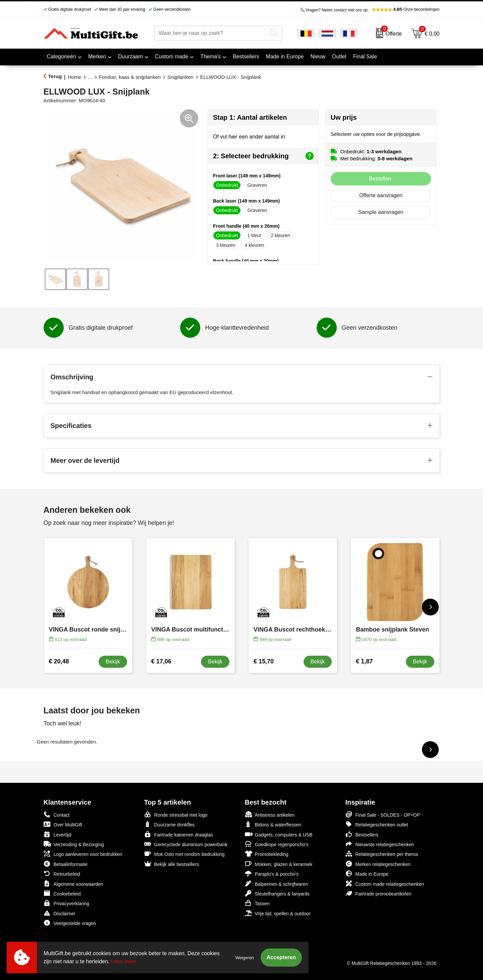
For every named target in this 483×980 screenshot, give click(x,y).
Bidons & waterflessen (273, 824)
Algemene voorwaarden (73, 884)
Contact (57, 815)
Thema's (210, 57)
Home (74, 77)
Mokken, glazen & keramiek (279, 864)
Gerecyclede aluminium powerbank (186, 844)
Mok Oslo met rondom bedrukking (184, 854)
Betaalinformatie (66, 864)
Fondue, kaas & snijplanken (130, 77)
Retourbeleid (62, 874)
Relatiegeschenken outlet (377, 824)
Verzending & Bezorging (74, 844)
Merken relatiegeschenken (378, 864)
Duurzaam (130, 57)
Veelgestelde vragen (70, 923)
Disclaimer (60, 913)
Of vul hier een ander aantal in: (250, 137)
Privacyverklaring (67, 903)
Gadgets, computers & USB (279, 834)
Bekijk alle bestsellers (172, 864)
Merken (97, 57)
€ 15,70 (264, 661)
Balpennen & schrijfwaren (277, 884)
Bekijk (113, 662)
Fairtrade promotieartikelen (379, 893)
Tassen (257, 903)
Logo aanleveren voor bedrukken (83, 854)
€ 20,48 (59, 661)
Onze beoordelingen (406, 9)
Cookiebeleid (62, 893)
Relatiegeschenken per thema (382, 854)
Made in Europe (367, 874)
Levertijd (58, 834)
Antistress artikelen (270, 814)
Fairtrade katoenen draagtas (179, 834)
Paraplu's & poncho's (272, 874)
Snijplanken (180, 77)
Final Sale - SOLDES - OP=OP (383, 814)
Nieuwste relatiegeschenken (380, 844)
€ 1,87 (364, 661)
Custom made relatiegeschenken (385, 884)
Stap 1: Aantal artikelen (250, 117)
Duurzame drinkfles (170, 824)
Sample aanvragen (381, 212)
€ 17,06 (161, 661)
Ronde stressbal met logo (176, 814)
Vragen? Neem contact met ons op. (335, 10)
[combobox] (211, 33)
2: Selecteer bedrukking (263, 156)
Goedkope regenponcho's (277, 844)
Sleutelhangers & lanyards (277, 893)
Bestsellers (362, 834)
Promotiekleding (267, 854)
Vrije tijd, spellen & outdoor (278, 913)
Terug (55, 76)
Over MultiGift (63, 824)
